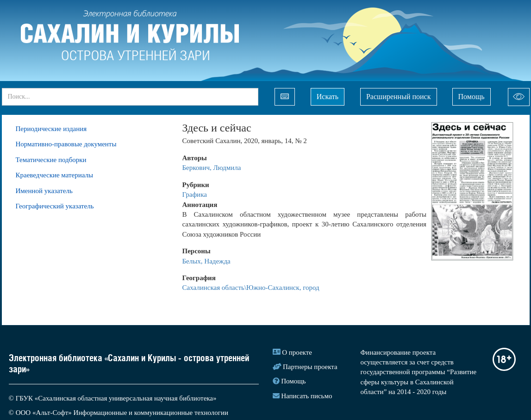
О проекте (297, 352)
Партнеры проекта (310, 367)
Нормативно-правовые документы (66, 144)
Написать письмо (306, 396)
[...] (130, 97)
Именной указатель (44, 191)
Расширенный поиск (399, 97)
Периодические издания (51, 129)
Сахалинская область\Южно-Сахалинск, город (251, 288)
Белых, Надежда (206, 261)
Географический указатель (55, 206)
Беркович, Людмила (212, 168)
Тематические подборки (51, 160)
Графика (195, 194)
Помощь (472, 97)
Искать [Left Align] (328, 97)
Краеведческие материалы (55, 175)
